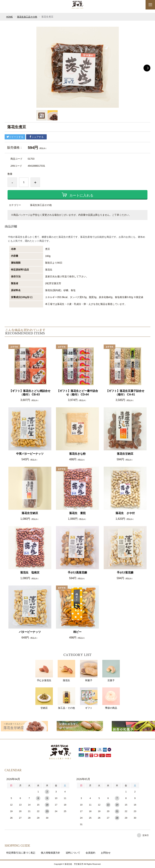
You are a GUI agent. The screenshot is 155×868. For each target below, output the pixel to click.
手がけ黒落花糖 (77, 572)
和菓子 (89, 671)
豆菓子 (111, 671)
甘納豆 (44, 698)
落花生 (66, 671)
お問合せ (106, 853)
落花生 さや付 (125, 513)
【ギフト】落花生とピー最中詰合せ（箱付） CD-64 (77, 393)
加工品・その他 (66, 698)
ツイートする (15, 137)
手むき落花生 (44, 671)
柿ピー (77, 632)
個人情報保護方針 (50, 853)
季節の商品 (111, 698)
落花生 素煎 (77, 513)
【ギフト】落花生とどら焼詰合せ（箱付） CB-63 (30, 393)
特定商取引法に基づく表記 (21, 853)
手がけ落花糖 (125, 572)
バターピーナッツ (30, 632)
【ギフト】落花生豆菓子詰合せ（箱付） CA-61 (125, 393)
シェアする (36, 137)
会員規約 (90, 853)
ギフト (89, 698)
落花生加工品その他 (28, 17)
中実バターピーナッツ (30, 454)
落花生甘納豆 (125, 454)
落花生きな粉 (77, 454)
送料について (73, 853)
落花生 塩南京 (30, 572)
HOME (10, 17)
